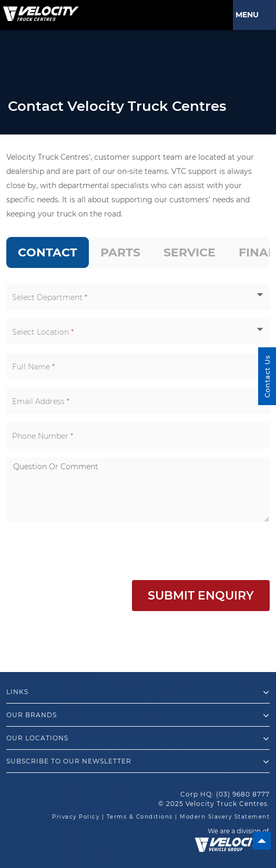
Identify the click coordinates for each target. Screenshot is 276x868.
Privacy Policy (76, 817)
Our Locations (138, 739)
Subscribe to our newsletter (138, 762)
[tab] (48, 252)
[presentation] (86, 551)
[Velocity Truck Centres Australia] (39, 10)
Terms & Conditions (140, 817)
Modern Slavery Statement (225, 817)
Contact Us (267, 376)
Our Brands (138, 716)
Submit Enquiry (201, 596)
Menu (249, 15)
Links (138, 693)
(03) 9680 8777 (243, 794)
